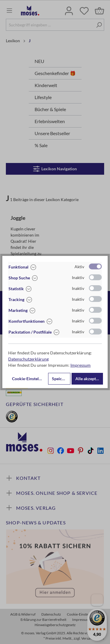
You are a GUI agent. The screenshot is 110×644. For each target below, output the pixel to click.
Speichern (61, 379)
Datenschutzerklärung (28, 359)
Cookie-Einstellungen (29, 379)
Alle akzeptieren (89, 379)
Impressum (81, 365)
